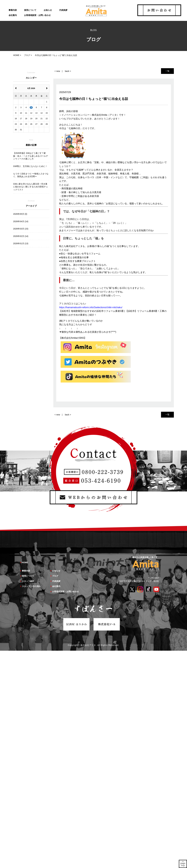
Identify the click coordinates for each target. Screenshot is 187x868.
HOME (25, 562)
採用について (30, 10)
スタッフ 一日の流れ (31, 586)
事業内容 (13, 10)
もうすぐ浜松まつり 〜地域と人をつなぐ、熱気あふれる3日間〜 (31, 175)
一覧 (167, 71)
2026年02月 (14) (21, 236)
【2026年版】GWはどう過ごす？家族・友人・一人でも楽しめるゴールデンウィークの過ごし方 (31, 156)
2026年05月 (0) (20, 214)
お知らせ (48, 10)
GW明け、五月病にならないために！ (30, 166)
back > (68, 71)
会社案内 (13, 15)
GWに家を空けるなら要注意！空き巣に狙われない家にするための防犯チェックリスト (31, 187)
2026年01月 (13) (21, 243)
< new (57, 71)
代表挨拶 (63, 10)
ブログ (55, 576)
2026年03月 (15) (21, 229)
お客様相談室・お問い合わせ (37, 15)
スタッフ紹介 (28, 581)
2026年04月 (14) (21, 221)
